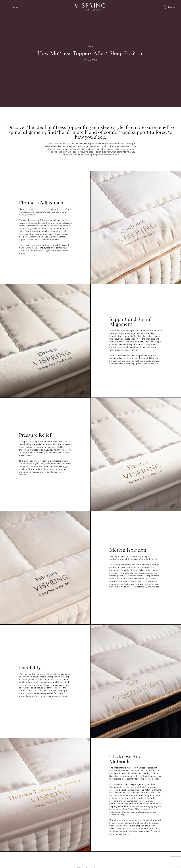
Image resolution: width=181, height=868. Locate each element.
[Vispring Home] (90, 7)
